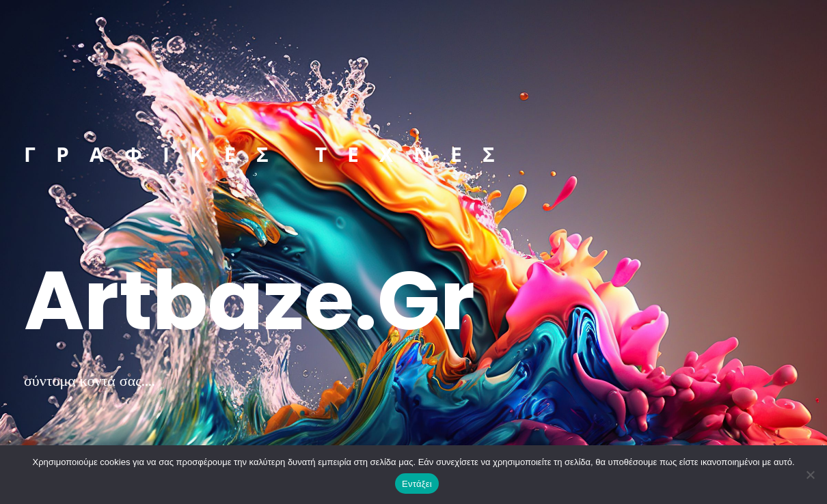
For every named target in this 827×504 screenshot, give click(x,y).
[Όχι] (810, 475)
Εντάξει (417, 484)
